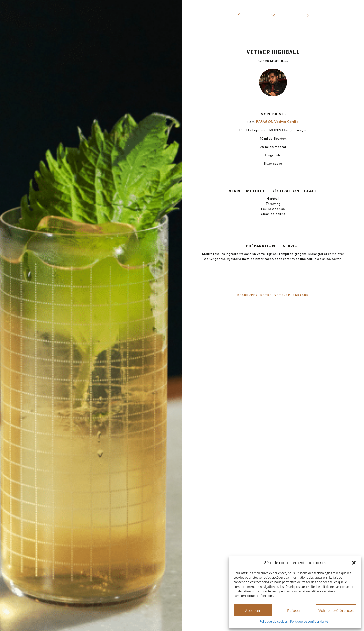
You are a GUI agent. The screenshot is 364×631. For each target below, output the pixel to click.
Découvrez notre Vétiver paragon (273, 295)
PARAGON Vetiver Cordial (278, 122)
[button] (354, 563)
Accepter (253, 610)
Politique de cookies (274, 622)
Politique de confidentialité (309, 622)
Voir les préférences (336, 610)
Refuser (294, 610)
